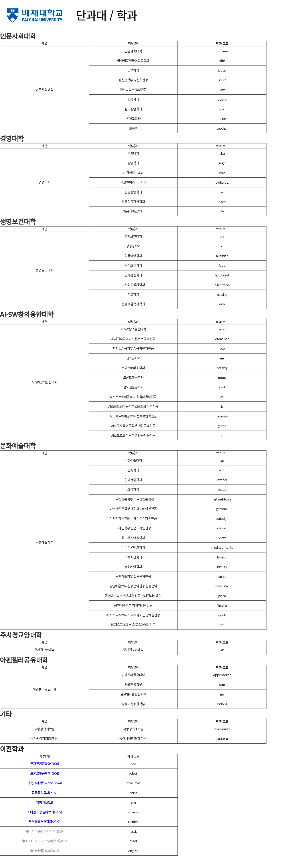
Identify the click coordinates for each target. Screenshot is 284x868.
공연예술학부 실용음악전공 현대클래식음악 (133, 608)
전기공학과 (133, 370)
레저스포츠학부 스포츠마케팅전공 (133, 637)
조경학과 (133, 502)
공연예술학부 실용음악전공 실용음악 (133, 598)
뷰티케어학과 (133, 579)
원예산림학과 (133, 287)
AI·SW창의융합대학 (27, 326)
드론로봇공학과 (133, 390)
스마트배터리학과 (133, 380)
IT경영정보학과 (133, 185)
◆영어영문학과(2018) (44, 863)
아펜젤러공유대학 (24, 672)
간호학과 (133, 307)
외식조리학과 (133, 278)
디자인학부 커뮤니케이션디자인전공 (133, 531)
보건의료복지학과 (133, 297)
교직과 (133, 141)
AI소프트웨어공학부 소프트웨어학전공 (133, 419)
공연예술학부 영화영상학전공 (133, 618)
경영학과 (133, 175)
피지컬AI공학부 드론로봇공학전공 (133, 351)
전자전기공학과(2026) (44, 776)
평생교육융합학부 (133, 716)
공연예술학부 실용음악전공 (133, 589)
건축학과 (133, 482)
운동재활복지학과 (133, 316)
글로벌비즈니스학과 (133, 195)
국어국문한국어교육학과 (133, 73)
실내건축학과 (133, 492)
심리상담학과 (133, 121)
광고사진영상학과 (133, 550)
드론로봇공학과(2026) (44, 786)
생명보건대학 (18, 234)
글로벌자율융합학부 (133, 706)
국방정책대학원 (133, 741)
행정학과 (133, 112)
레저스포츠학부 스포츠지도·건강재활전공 (133, 627)
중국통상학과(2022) (44, 805)
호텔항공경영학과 (133, 214)
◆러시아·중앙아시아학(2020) (45, 844)
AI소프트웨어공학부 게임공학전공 (133, 438)
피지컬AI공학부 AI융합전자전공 (133, 361)
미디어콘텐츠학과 (133, 560)
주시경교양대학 (21, 647)
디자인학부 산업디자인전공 (133, 540)
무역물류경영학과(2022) (44, 834)
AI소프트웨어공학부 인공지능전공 (133, 448)
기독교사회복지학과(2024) (44, 795)
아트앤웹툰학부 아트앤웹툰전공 (133, 511)
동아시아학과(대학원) (133, 751)
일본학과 (133, 83)
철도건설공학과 (133, 399)
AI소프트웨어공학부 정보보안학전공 (133, 428)
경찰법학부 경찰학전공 (133, 92)
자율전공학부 (133, 697)
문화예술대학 (18, 458)
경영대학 (12, 151)
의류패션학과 (133, 569)
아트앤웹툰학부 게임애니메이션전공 (133, 521)
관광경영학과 (133, 204)
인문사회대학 (18, 48)
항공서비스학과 (133, 224)
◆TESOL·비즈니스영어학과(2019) (44, 853)
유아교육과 (133, 131)
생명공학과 (133, 258)
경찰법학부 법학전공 (133, 102)
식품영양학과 (133, 268)
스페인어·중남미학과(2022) (45, 824)
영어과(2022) (45, 815)
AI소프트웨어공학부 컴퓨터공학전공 (133, 409)
